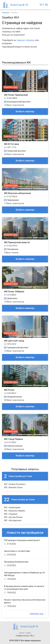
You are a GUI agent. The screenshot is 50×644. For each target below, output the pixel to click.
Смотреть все (36, 614)
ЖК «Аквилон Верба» (15, 511)
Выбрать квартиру (25, 111)
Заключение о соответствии (17, 551)
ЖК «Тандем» (11, 514)
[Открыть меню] (46, 5)
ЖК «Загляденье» (13, 520)
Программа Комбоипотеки (16, 562)
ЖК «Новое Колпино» (15, 484)
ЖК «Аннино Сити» (13, 487)
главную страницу (25, 40)
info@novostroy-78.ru (25, 636)
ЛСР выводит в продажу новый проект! (22, 540)
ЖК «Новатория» (12, 507)
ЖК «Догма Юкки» (13, 517)
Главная (6, 13)
